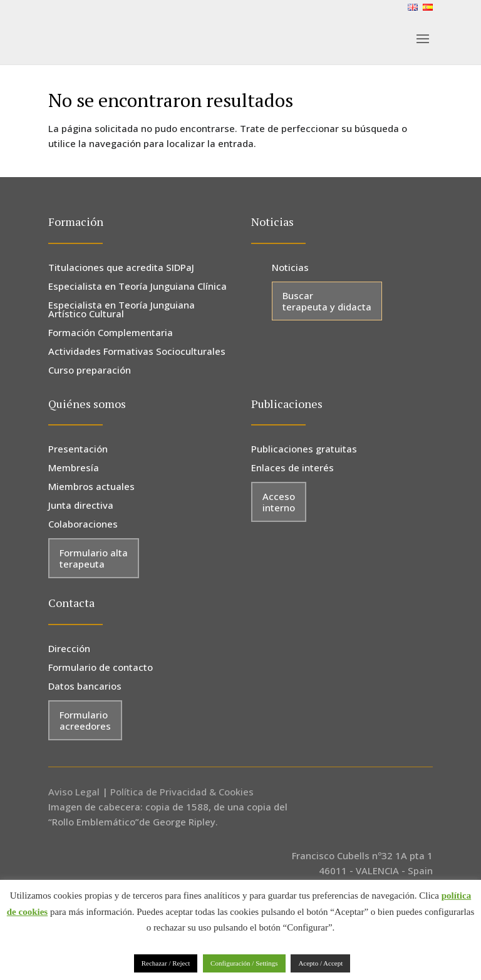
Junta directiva (81, 506)
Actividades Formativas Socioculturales (137, 352)
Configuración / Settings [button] (244, 963)
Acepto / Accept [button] (320, 963)
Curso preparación (90, 371)
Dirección (69, 649)
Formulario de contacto (101, 668)
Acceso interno (279, 502)
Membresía (74, 468)
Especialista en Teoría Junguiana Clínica (137, 287)
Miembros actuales (91, 487)
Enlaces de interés (292, 468)
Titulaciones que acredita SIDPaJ (121, 268)
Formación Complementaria (111, 333)
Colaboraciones (83, 525)
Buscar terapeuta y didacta (327, 301)
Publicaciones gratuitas (304, 450)
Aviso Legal (74, 792)
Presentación (78, 450)
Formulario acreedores (85, 720)
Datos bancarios (85, 687)
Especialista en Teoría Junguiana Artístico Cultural (122, 310)
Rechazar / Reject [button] (166, 963)
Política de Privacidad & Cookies (182, 792)
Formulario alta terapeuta (94, 558)
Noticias (290, 268)
